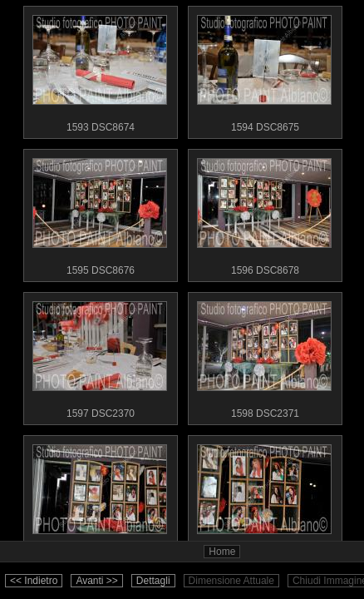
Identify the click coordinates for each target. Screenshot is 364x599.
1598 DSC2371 (264, 356)
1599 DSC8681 (100, 499)
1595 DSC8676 (100, 213)
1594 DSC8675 (264, 70)
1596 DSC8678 (264, 213)
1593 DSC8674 (100, 70)
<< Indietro (34, 581)
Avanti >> (96, 581)
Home (222, 552)
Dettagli (153, 581)
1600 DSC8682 (264, 499)
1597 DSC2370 (100, 356)
